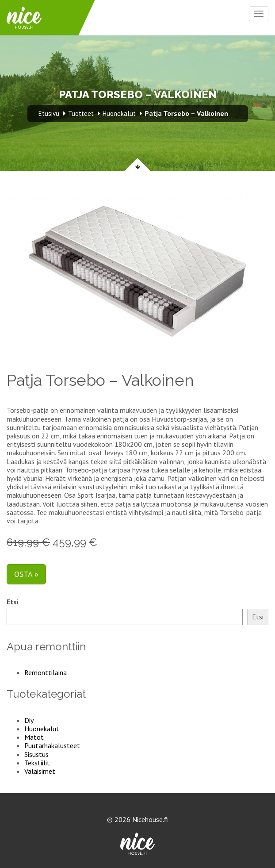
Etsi (13, 602)
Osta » (26, 574)
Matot (34, 737)
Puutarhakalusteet (52, 745)
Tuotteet (81, 113)
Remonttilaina (46, 672)
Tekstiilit (37, 763)
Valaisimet (40, 771)
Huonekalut (42, 729)
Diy (29, 720)
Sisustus (36, 754)
